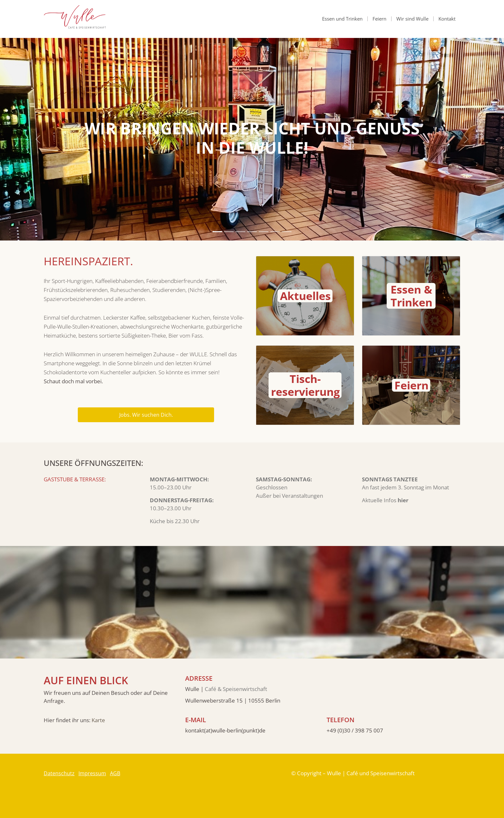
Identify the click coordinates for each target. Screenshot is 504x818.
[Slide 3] (240, 232)
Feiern (379, 19)
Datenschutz (59, 773)
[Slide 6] (275, 232)
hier (403, 500)
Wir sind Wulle (412, 19)
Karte (98, 720)
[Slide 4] (252, 232)
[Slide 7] (287, 232)
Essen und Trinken (342, 19)
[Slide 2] (229, 232)
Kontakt (447, 19)
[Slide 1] (217, 232)
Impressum (92, 773)
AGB (115, 773)
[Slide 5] (264, 232)
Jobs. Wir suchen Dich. (146, 415)
